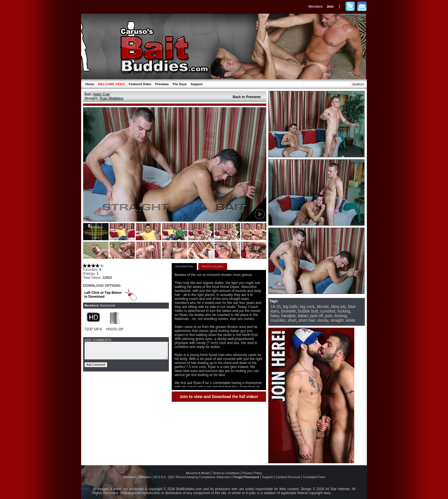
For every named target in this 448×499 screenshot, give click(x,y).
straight (337, 320)
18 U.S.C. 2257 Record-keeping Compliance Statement (192, 477)
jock (329, 316)
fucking (344, 311)
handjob (288, 316)
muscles (278, 320)
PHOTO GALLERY (213, 267)
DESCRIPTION (184, 267)
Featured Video (140, 84)
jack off (317, 316)
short (292, 320)
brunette (288, 311)
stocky (323, 320)
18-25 (276, 307)
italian (303, 316)
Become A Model (198, 473)
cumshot (328, 311)
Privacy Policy (252, 473)
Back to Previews (247, 97)
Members (315, 7)
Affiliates (145, 477)
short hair (307, 320)
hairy (275, 316)
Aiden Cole (101, 94)
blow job (338, 307)
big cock (307, 307)
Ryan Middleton (112, 98)
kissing (341, 316)
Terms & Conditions (226, 473)
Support (197, 84)
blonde (323, 307)
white (351, 320)
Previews (162, 84)
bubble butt (308, 311)
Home (90, 84)
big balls (290, 307)
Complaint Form (314, 477)
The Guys (180, 84)
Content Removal (288, 477)
